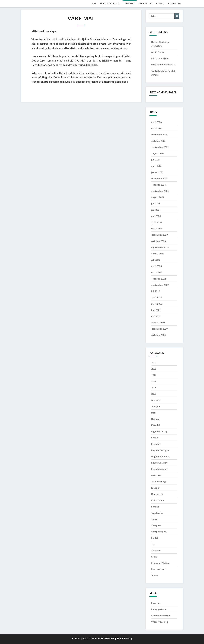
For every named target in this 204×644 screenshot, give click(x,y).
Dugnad (155, 419)
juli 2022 (156, 291)
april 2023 (156, 266)
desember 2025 (159, 134)
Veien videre (145, 4)
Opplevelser (158, 513)
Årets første (158, 52)
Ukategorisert (159, 569)
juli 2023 (156, 260)
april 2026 (156, 122)
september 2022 (160, 285)
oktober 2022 (158, 279)
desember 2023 (159, 235)
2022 (154, 369)
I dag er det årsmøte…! (163, 64)
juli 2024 (156, 203)
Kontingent (157, 494)
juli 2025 (156, 160)
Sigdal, (155, 538)
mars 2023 (157, 272)
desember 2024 (159, 178)
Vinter (155, 575)
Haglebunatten (159, 463)
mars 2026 (157, 128)
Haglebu (156, 444)
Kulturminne (158, 500)
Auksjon (156, 406)
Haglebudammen (160, 456)
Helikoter (156, 475)
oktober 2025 (158, 141)
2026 (154, 394)
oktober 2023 (158, 241)
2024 (154, 381)
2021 (154, 362)
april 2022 (156, 297)
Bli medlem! (174, 4)
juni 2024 (156, 210)
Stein (154, 557)
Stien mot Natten (160, 563)
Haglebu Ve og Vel (161, 450)
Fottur (155, 438)
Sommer (156, 550)
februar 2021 (158, 322)
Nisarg (128, 638)
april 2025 (156, 166)
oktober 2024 (158, 185)
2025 (154, 387)
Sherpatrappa (159, 532)
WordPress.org (160, 622)
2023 (154, 375)
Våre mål (130, 4)
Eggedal (155, 425)
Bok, (154, 413)
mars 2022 (157, 304)
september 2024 (160, 191)
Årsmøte (156, 400)
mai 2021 (156, 316)
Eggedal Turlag (159, 431)
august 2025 (158, 153)
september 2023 (160, 247)
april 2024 (156, 222)
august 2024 (158, 197)
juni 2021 (156, 310)
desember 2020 (159, 329)
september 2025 (160, 147)
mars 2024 (157, 228)
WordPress (108, 638)
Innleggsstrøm (159, 609)
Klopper (156, 488)
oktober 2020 (158, 335)
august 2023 (158, 254)
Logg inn (156, 603)
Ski (153, 544)
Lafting (155, 507)
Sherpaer (156, 525)
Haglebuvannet (159, 469)
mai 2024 (156, 216)
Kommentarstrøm (161, 615)
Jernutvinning (158, 481)
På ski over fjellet (160, 58)
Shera (154, 519)
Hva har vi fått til (110, 4)
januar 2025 (157, 172)
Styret (160, 4)
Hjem (93, 4)
